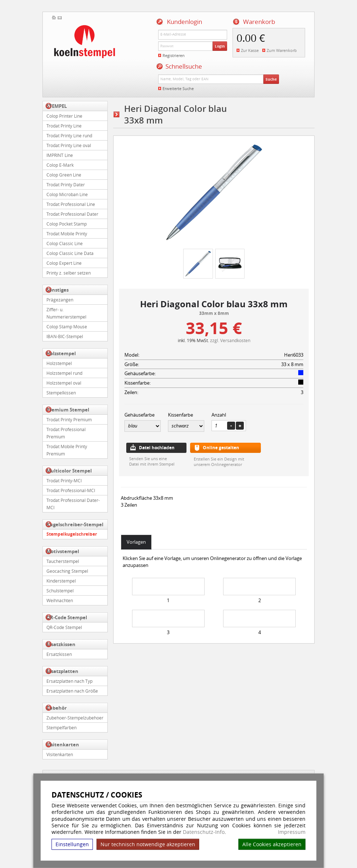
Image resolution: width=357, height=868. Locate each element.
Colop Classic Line (65, 243)
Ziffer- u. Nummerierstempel (66, 313)
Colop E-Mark (60, 165)
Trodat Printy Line (64, 126)
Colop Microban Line (67, 194)
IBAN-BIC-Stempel (65, 336)
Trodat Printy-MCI (64, 480)
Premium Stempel (68, 410)
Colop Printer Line (64, 116)
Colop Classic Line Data (70, 253)
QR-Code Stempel (67, 617)
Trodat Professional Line (71, 204)
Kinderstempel (61, 581)
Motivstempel (63, 551)
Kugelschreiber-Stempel (75, 524)
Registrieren (174, 55)
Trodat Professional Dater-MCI (73, 504)
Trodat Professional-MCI (71, 490)
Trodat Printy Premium (69, 419)
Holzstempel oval (64, 383)
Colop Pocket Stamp (67, 224)
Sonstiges (58, 290)
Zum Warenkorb (282, 50)
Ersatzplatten (62, 671)
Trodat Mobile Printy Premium (67, 450)
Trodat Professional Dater (72, 214)
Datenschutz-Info (204, 832)
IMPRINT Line (60, 155)
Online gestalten (221, 448)
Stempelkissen (61, 393)
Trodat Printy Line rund (69, 135)
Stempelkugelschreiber (72, 534)
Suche (271, 79)
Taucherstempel (63, 561)
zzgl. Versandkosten (230, 340)
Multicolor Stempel (69, 471)
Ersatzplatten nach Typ (69, 681)
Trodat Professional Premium (66, 433)
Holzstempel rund (64, 373)
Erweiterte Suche (178, 88)
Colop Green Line (64, 175)
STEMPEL (57, 106)
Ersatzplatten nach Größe (72, 691)
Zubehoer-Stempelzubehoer (75, 718)
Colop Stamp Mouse (67, 326)
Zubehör (57, 708)
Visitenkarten (63, 745)
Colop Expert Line (64, 263)
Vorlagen (136, 542)
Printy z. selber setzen (69, 273)
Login (220, 46)
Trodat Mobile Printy (67, 234)
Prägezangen (60, 300)
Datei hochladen (157, 448)
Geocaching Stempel (67, 571)
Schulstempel (60, 591)
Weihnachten (60, 600)
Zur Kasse (250, 50)
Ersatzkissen (61, 644)
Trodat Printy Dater (66, 184)
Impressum (292, 832)
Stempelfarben (61, 727)
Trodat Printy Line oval (69, 145)
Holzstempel (61, 353)
